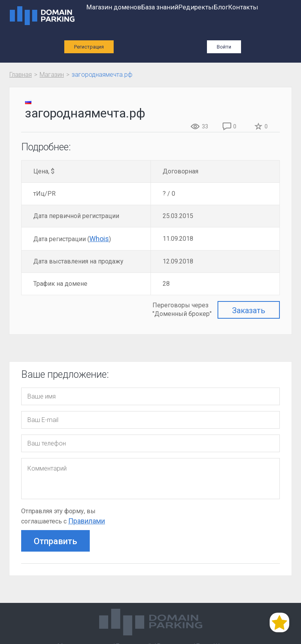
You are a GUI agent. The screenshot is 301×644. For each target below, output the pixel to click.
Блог (221, 7)
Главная (21, 75)
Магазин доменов (114, 7)
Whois (99, 239)
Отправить (55, 541)
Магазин (52, 75)
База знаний (160, 7)
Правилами (87, 521)
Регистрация (89, 47)
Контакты (243, 7)
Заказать (249, 310)
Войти (224, 47)
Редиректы (196, 7)
